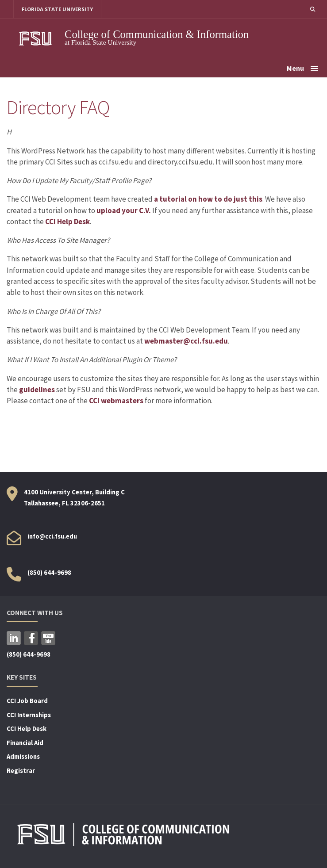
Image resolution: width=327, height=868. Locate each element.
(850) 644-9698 (49, 573)
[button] (312, 9)
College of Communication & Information (157, 34)
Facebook (31, 638)
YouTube (48, 638)
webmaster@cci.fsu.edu (186, 341)
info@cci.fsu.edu (52, 536)
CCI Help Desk (67, 222)
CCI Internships (29, 715)
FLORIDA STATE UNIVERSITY (58, 9)
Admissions (23, 757)
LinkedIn (14, 638)
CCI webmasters (116, 401)
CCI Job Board (27, 701)
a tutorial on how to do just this (208, 199)
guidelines (37, 390)
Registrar (21, 771)
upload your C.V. (124, 210)
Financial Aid (25, 743)
